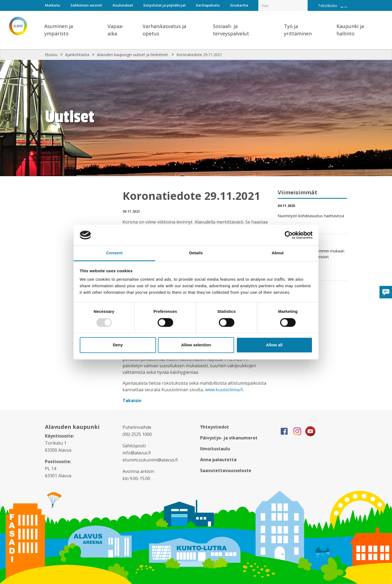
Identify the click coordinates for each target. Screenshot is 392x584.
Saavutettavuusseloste (226, 470)
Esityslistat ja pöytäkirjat (165, 5)
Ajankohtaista (77, 55)
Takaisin (132, 400)
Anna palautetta (218, 460)
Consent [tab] (114, 253)
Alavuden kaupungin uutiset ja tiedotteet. (133, 55)
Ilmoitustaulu (215, 449)
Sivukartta (239, 5)
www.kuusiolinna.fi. (224, 390)
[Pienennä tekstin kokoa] (346, 7)
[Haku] (305, 2)
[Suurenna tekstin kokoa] (342, 7)
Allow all (274, 345)
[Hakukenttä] (283, 5)
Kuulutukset (123, 5)
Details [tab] (196, 253)
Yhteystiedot (215, 427)
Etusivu (51, 55)
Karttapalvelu (208, 5)
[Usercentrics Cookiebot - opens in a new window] (289, 235)
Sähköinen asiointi (86, 5)
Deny (118, 345)
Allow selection (196, 345)
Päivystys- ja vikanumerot (229, 438)
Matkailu (53, 5)
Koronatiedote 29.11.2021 (199, 55)
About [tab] (278, 253)
